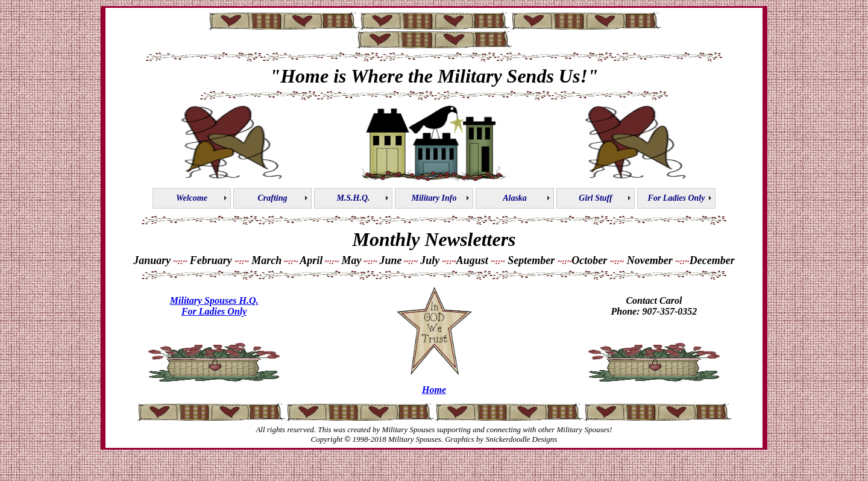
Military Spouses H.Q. (214, 300)
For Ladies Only (214, 311)
